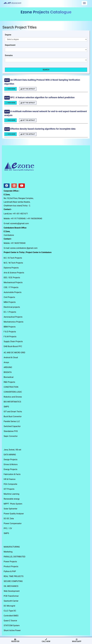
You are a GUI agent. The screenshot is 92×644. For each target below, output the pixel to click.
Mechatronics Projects (14, 322)
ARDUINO (8, 367)
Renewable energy (12, 499)
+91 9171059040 (18, 219)
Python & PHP (10, 571)
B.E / (6, 258)
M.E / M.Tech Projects (13, 263)
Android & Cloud (11, 357)
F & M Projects (10, 337)
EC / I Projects (10, 312)
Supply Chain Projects (13, 341)
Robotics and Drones (13, 397)
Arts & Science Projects (14, 273)
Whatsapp (77, 640)
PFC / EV (8, 528)
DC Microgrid (9, 606)
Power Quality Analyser (14, 514)
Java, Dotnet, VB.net (12, 450)
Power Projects (10, 562)
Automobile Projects (13, 292)
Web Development (12, 591)
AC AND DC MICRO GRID (14, 353)
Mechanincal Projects (13, 282)
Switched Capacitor (12, 426)
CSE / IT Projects (11, 287)
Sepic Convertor (11, 436)
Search (46, 70)
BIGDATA (8, 372)
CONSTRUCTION (11, 387)
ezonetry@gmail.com (20, 223)
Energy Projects (11, 469)
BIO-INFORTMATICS (12, 402)
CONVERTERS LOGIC (13, 392)
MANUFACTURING (12, 547)
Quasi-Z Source (10, 621)
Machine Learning (11, 494)
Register (15, 640)
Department (10, 45)
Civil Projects (9, 297)
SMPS (6, 407)
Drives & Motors (11, 464)
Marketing (8, 552)
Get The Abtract (28, 89)
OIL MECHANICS (11, 586)
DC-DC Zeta (9, 519)
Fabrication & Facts (12, 474)
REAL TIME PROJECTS (14, 576)
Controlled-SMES (11, 616)
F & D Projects (10, 332)
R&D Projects (9, 382)
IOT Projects (9, 489)
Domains (9, 55)
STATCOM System (12, 625)
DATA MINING (10, 455)
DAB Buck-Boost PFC (13, 346)
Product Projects (11, 566)
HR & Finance (10, 479)
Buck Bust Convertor (13, 416)
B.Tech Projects (15, 258)
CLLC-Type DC (10, 611)
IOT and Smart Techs (13, 412)
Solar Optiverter (11, 509)
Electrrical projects (12, 307)
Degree (8, 35)
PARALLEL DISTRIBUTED (14, 557)
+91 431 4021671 (20, 214)
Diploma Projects (11, 268)
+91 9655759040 (18, 243)
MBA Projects (10, 302)
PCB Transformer (11, 596)
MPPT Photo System (13, 504)
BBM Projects (10, 327)
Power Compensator (13, 523)
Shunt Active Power (12, 630)
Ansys (6, 362)
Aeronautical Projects (13, 317)
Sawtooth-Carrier (11, 601)
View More (11, 89)
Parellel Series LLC (12, 421)
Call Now (46, 640)
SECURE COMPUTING (13, 581)
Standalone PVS (11, 431)
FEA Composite (10, 484)
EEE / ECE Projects (12, 278)
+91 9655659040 (35, 219)
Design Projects (11, 460)
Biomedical (9, 377)
